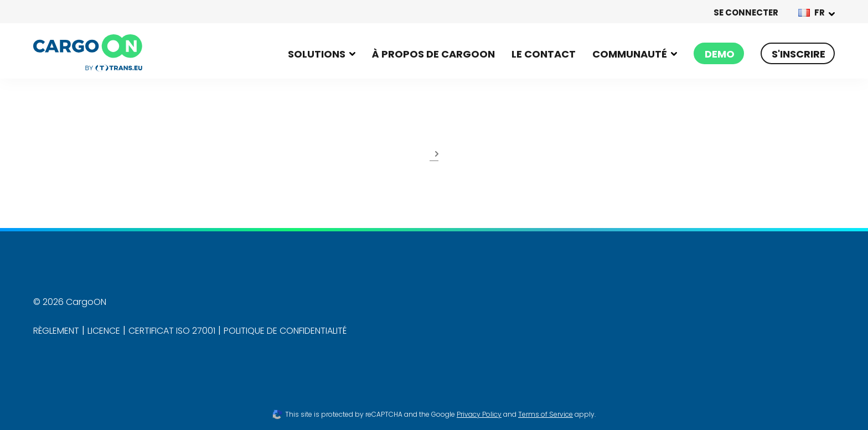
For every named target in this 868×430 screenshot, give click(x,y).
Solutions (317, 54)
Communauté (630, 54)
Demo (720, 54)
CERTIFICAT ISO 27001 (172, 331)
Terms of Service (546, 414)
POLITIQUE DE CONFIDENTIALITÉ (285, 331)
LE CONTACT (544, 54)
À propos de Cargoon (433, 54)
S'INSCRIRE (799, 54)
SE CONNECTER (746, 12)
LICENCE (104, 331)
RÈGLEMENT (56, 331)
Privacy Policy (479, 414)
